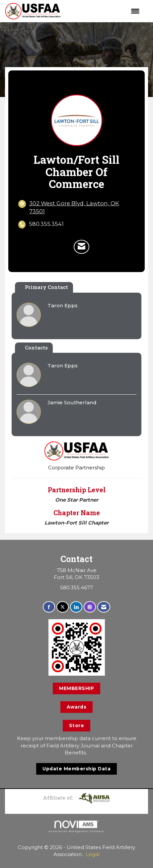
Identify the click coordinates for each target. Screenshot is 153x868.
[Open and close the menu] (104, 11)
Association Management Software (76, 826)
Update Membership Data (76, 769)
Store (77, 725)
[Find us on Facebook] (49, 607)
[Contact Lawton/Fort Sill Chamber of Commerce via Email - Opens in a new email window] (81, 247)
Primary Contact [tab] (46, 287)
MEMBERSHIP (76, 688)
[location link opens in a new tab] (82, 207)
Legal (93, 854)
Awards (76, 707)
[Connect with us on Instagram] (90, 607)
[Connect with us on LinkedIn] (76, 607)
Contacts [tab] (36, 347)
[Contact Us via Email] (104, 607)
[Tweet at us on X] (63, 607)
